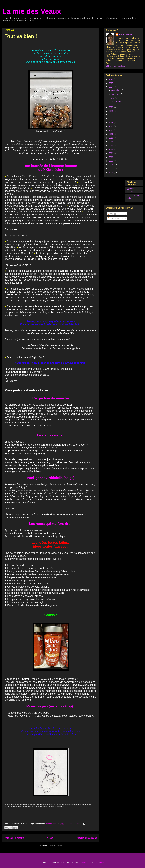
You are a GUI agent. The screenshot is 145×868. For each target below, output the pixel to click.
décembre (116, 90)
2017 (111, 130)
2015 (111, 138)
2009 (111, 161)
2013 (111, 146)
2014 (111, 142)
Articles (112, 214)
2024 (111, 87)
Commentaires (115, 218)
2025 (111, 83)
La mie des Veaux (32, 11)
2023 (111, 107)
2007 (111, 169)
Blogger (103, 862)
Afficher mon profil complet (117, 66)
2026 (111, 79)
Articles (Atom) (56, 845)
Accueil (51, 838)
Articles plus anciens (87, 838)
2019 (111, 122)
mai (113, 98)
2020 (111, 119)
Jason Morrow (85, 862)
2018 (111, 126)
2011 (111, 153)
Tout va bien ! (21, 36)
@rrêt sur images (131, 190)
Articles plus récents (14, 838)
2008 (111, 165)
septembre (116, 94)
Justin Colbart (125, 34)
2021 (111, 115)
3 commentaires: (73, 824)
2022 (111, 111)
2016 (111, 134)
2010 (111, 157)
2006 (111, 172)
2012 (111, 149)
